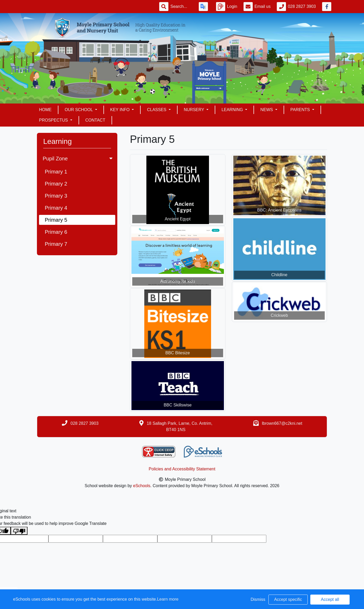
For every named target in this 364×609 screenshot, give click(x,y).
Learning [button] (233, 110)
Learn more (168, 599)
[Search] (181, 7)
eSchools (142, 486)
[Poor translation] (19, 531)
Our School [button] (79, 110)
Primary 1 (56, 172)
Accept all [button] (330, 599)
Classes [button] (157, 110)
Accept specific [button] (288, 599)
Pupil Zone (78, 159)
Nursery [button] (195, 110)
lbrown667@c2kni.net (282, 423)
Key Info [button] (121, 110)
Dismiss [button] (258, 599)
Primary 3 (56, 196)
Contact (95, 120)
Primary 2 (56, 184)
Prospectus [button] (54, 120)
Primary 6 (56, 232)
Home (45, 110)
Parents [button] (301, 110)
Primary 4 (56, 208)
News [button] (267, 110)
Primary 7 (56, 244)
